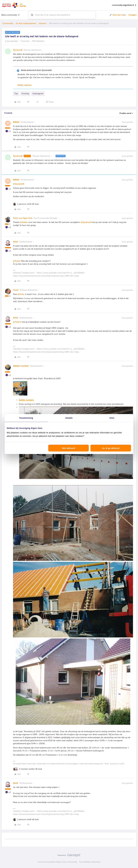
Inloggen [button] (132, 15)
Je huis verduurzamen (26, 23)
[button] (118, 15)
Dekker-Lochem (21, 366)
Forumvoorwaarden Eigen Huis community (57, 862)
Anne (16, 242)
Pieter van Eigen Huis (23, 218)
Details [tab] (69, 418)
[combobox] (62, 15)
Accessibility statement (90, 862)
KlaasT (16, 290)
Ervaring (25, 94)
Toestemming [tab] (26, 418)
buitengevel (38, 94)
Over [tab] (112, 418)
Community (8, 23)
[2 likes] (30, 769)
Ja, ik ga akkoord (111, 448)
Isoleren (43, 23)
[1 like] (28, 204)
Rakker (16, 122)
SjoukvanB (18, 50)
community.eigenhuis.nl (124, 5)
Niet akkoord (68, 448)
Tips (16, 94)
